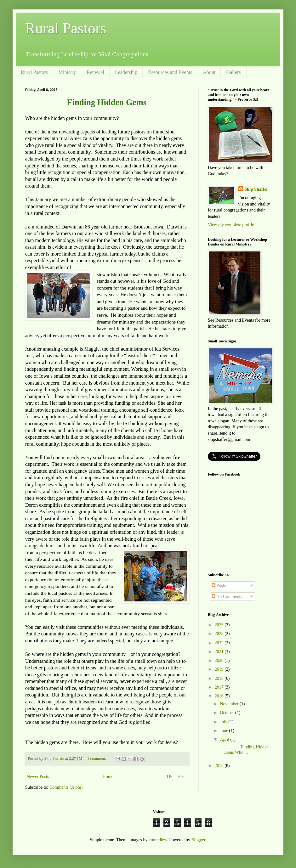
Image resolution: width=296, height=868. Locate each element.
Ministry (67, 72)
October (228, 713)
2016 (220, 696)
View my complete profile (231, 225)
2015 (220, 766)
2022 (220, 643)
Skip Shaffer (256, 189)
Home (108, 777)
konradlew (158, 840)
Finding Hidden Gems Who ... (244, 750)
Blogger (198, 840)
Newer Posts (38, 777)
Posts (219, 586)
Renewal (95, 72)
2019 (220, 669)
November (230, 704)
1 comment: (97, 758)
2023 (220, 634)
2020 (220, 660)
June (224, 731)
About (209, 72)
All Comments (227, 597)
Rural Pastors (66, 28)
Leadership (126, 72)
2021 (220, 652)
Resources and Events (170, 72)
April (225, 739)
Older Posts (177, 777)
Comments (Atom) (66, 787)
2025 (220, 625)
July (224, 722)
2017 (220, 687)
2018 (220, 678)
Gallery (234, 72)
